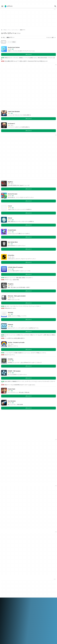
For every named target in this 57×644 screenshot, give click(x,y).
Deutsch (6, 610)
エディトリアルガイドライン (7, 593)
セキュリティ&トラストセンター (6, 586)
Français (18, 610)
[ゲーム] (9, 30)
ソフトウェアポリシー (25, 589)
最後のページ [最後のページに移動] (51, 414)
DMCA (40, 583)
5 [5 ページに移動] (20, 414)
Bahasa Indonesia (25, 610)
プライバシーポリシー (43, 589)
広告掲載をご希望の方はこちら (25, 591)
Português (16, 612)
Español (14, 610)
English (10, 610)
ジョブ (3, 591)
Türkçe (35, 612)
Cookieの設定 (41, 593)
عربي (2, 610)
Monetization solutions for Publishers (25, 584)
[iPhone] (5, 30)
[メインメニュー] (2, 6)
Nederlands (7, 612)
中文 (7, 614)
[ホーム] (2, 30)
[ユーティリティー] (15, 30)
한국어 (3, 612)
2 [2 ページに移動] (7, 414)
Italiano (31, 610)
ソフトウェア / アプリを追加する (7, 597)
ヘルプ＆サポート (5, 589)
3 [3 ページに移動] (11, 414)
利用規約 (40, 587)
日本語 (35, 610)
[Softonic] (9, 6)
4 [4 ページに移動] (16, 414)
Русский (21, 612)
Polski (12, 612)
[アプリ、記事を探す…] (55, 6)
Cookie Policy (41, 591)
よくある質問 (23, 587)
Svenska (26, 612)
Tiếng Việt (4, 614)
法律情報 (40, 585)
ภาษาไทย (31, 612)
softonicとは (4, 583)
